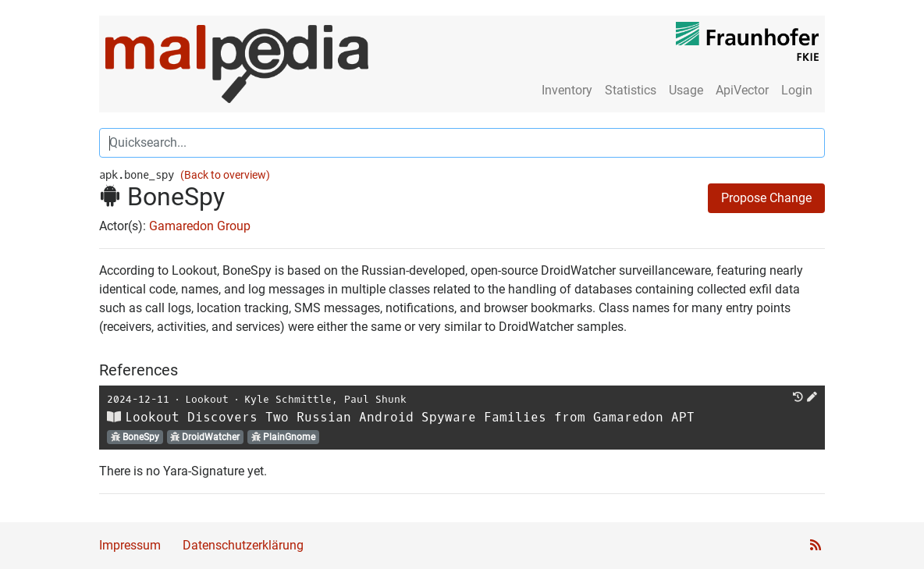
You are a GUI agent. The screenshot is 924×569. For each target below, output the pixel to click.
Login (797, 90)
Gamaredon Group (200, 226)
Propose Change (766, 198)
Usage (686, 90)
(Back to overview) (225, 175)
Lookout (207, 399)
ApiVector (742, 90)
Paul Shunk (375, 399)
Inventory (567, 90)
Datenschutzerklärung (243, 545)
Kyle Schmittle (288, 399)
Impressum (130, 545)
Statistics (631, 90)
